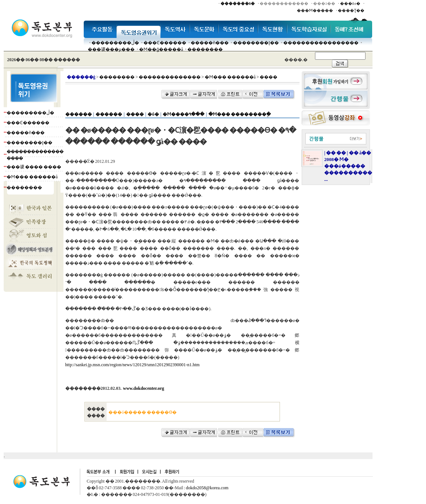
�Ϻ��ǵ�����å (161, 49)
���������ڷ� (115, 43)
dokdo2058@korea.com (207, 488)
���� (135, 114)
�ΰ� (153, 114)
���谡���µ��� (111, 49)
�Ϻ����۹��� (183, 114)
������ (79, 114)
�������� (205, 49)
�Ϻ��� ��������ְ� (240, 114)
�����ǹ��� (210, 43)
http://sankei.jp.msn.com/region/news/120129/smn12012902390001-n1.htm (133, 365)
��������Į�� (256, 43)
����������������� (321, 43)
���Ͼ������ (165, 43)
